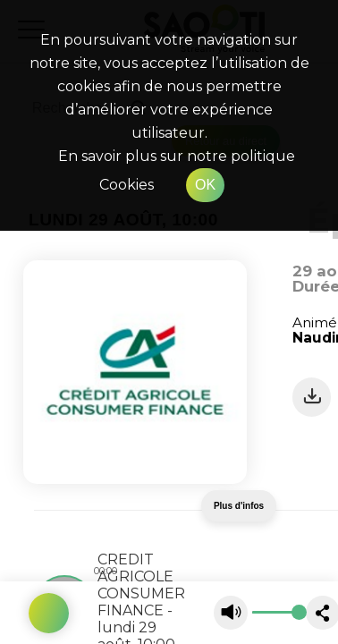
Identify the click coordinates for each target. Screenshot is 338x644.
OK (205, 185)
